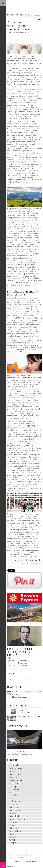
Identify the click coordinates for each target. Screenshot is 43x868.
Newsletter (19, 857)
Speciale (14, 837)
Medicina (14, 807)
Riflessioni (14, 828)
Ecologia (14, 786)
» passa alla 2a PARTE (28, 560)
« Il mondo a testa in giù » (17, 751)
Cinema (13, 777)
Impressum (17, 861)
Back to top (3, 865)
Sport (12, 840)
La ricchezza (36, 16)
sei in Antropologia (23, 16)
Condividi (9, 867)
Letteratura (15, 804)
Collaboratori (28, 855)
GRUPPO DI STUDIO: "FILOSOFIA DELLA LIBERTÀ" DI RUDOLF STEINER (20, 653)
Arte (12, 771)
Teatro (13, 843)
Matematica (16, 810)
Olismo (13, 822)
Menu (3, 3)
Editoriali (14, 765)
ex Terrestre (16, 792)
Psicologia (14, 825)
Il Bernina (14, 798)
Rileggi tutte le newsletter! (22, 697)
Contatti (10, 857)
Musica (13, 813)
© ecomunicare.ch (29, 861)
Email (39, 19)
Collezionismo (16, 783)
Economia (14, 789)
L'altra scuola (16, 801)
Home (9, 855)
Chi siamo (17, 855)
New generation (17, 819)
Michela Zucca (14, 32)
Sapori (13, 834)
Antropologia (16, 768)
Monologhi (15, 816)
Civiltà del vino (17, 780)
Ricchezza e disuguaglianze (18, 24)
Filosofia (14, 795)
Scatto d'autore (17, 831)
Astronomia (15, 774)
